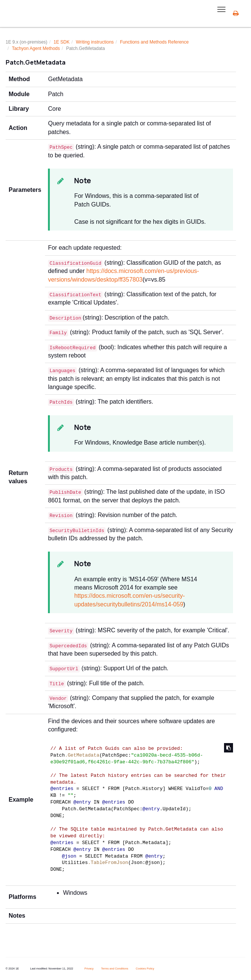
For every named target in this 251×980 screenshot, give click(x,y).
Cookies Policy (145, 969)
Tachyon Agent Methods (36, 48)
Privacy (89, 969)
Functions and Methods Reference (154, 42)
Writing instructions (95, 42)
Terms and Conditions (115, 969)
